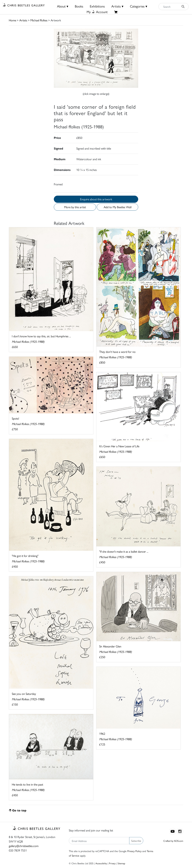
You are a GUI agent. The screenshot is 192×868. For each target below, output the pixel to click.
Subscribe (136, 841)
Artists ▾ (117, 6)
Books (79, 6)
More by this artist (75, 207)
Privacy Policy (134, 851)
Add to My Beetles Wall (118, 207)
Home (12, 20)
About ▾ (63, 6)
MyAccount (97, 12)
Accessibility (101, 863)
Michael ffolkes (39, 20)
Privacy (112, 863)
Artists (23, 20)
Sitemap (121, 863)
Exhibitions (97, 6)
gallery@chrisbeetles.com (24, 846)
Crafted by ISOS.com (173, 841)
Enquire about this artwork (96, 199)
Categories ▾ (139, 6)
